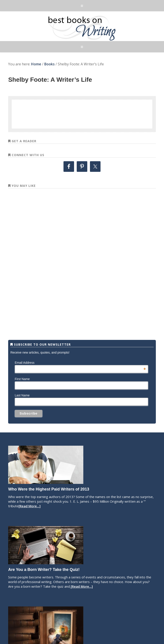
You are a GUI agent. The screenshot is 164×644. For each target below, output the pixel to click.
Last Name (22, 395)
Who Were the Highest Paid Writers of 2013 (49, 489)
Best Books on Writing (82, 28)
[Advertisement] (82, 113)
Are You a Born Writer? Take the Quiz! (44, 570)
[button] (82, 6)
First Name (22, 379)
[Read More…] (30, 506)
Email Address (80, 363)
